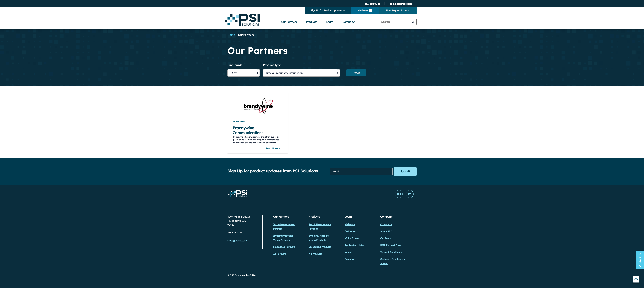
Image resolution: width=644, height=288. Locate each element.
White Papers (352, 238)
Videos (348, 252)
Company (348, 22)
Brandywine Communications (248, 130)
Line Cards (235, 65)
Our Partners (289, 22)
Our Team (386, 238)
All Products (315, 254)
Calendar (350, 259)
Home (231, 35)
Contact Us (386, 224)
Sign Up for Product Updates (326, 10)
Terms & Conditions (391, 252)
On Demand (351, 231)
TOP (636, 280)
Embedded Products (320, 247)
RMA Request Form (396, 10)
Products (311, 22)
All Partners (279, 254)
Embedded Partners (284, 247)
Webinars (350, 224)
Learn (330, 22)
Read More (272, 148)
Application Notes (354, 245)
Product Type (272, 65)
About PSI (386, 231)
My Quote (365, 11)
